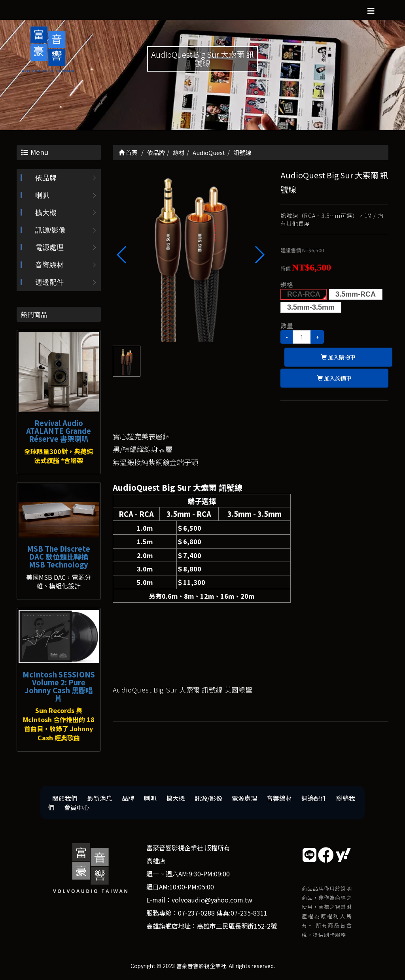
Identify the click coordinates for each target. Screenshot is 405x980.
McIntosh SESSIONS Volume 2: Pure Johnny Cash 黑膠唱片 (59, 686)
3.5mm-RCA (356, 294)
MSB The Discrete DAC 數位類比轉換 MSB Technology (59, 556)
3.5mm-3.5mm (311, 307)
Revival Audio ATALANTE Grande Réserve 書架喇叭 (59, 431)
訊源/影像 (50, 230)
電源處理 (49, 248)
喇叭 (42, 195)
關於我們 (65, 798)
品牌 (128, 798)
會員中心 (77, 807)
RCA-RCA (304, 294)
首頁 (128, 152)
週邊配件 (49, 282)
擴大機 (46, 213)
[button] (259, 255)
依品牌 (46, 178)
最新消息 (100, 798)
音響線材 (49, 265)
